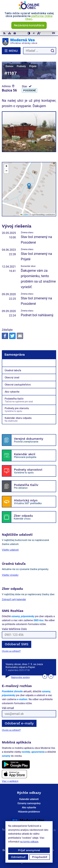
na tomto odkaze (10, 842)
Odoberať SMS (17, 644)
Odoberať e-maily (19, 723)
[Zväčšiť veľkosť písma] (39, 33)
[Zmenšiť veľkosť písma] (34, 33)
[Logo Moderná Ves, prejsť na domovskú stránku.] (29, 42)
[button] (29, 186)
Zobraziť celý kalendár (14, 599)
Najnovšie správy (20, 677)
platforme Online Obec (39, 18)
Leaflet (24, 215)
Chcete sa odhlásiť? (11, 651)
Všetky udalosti (10, 550)
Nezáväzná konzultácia (29, 25)
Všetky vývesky (10, 575)
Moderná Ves (38, 833)
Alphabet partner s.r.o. (44, 830)
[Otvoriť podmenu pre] (52, 363)
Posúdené (29, 90)
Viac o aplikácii (10, 781)
